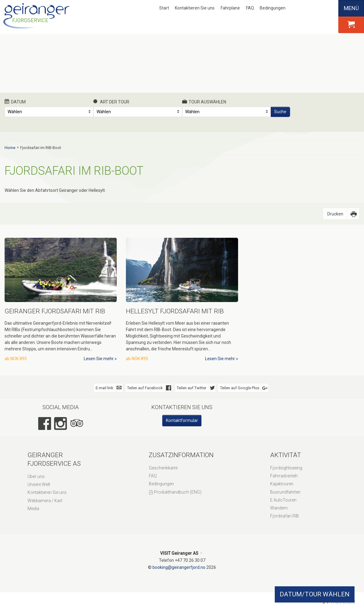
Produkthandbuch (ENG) (178, 492)
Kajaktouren (282, 484)
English (310, 8)
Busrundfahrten (285, 492)
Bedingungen (273, 8)
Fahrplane (230, 8)
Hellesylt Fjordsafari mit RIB (175, 311)
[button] (351, 25)
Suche (280, 112)
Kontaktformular (182, 420)
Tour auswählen (204, 102)
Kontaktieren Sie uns (195, 8)
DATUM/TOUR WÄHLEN (315, 594)
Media (33, 509)
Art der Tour (111, 102)
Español (330, 8)
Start (164, 8)
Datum (15, 102)
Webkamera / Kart (45, 501)
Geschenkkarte (163, 468)
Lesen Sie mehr (99, 359)
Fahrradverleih (284, 476)
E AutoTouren (283, 500)
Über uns (36, 476)
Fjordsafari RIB (285, 516)
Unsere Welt (39, 484)
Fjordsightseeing (286, 468)
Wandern (279, 508)
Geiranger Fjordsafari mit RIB (55, 311)
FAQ (250, 8)
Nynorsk (300, 8)
